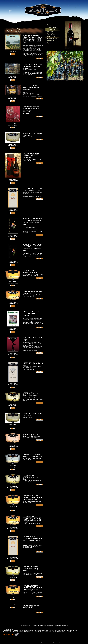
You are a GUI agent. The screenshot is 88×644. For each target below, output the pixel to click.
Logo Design (61, 642)
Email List (44, 642)
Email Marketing (38, 642)
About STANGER (28, 626)
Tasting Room (50, 626)
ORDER (13, 54)
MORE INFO (40, 58)
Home (22, 626)
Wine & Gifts (36, 626)
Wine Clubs (43, 626)
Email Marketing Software (52, 642)
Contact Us (65, 626)
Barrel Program (58, 626)
